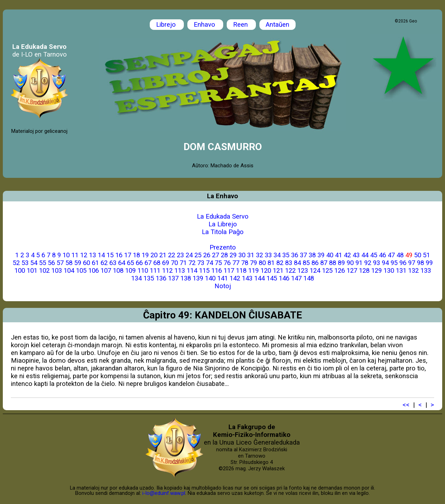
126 (340, 271)
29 (233, 255)
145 (272, 278)
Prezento (223, 247)
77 (236, 263)
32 (259, 255)
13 (92, 255)
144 (259, 278)
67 (148, 263)
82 (280, 263)
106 (93, 271)
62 (104, 263)
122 (290, 271)
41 (338, 255)
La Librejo (223, 224)
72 (192, 263)
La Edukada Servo (223, 217)
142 (235, 278)
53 (25, 263)
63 (113, 263)
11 (75, 255)
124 (315, 271)
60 (86, 263)
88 (333, 263)
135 (149, 278)
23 (180, 255)
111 (155, 271)
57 (60, 263)
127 (352, 271)
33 (268, 255)
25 (198, 255)
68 (157, 263)
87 (324, 263)
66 (139, 263)
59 (78, 263)
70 (174, 263)
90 (350, 263)
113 (180, 271)
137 (173, 278)
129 (376, 271)
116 (217, 271)
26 (207, 255)
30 (242, 255)
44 (365, 255)
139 (198, 278)
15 (110, 255)
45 (374, 255)
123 (303, 271)
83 (289, 263)
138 (186, 278)
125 (327, 271)
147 (296, 278)
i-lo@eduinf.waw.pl (164, 493)
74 (209, 263)
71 (183, 263)
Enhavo (205, 25)
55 (43, 263)
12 (84, 255)
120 (266, 271)
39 (321, 255)
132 (413, 271)
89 (341, 263)
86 (315, 263)
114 (192, 271)
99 (429, 263)
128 (364, 271)
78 (245, 263)
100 (20, 271)
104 (69, 271)
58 (69, 263)
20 (154, 255)
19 (145, 255)
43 (356, 255)
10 (66, 255)
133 (426, 271)
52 (16, 263)
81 (271, 263)
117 (229, 271)
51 (426, 255)
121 (278, 271)
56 (51, 263)
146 (284, 278)
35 (286, 255)
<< (406, 405)
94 (385, 263)
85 (306, 263)
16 (119, 255)
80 (262, 263)
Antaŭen (278, 25)
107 (106, 271)
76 (227, 263)
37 (303, 255)
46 (382, 255)
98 (420, 263)
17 (128, 255)
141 (222, 278)
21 (163, 255)
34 (277, 255)
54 (34, 263)
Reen (241, 25)
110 (143, 271)
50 (418, 255)
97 (412, 263)
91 (359, 263)
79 (253, 263)
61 (95, 263)
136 (161, 278)
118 (241, 271)
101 (32, 271)
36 (295, 255)
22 (172, 255)
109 (130, 271)
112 (167, 271)
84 (297, 263)
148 (309, 278)
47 (391, 255)
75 (218, 263)
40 (330, 255)
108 (118, 271)
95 (394, 263)
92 (368, 263)
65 (130, 263)
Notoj (223, 286)
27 (215, 255)
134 (136, 278)
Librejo (167, 25)
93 (376, 263)
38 (312, 255)
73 (201, 263)
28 (224, 255)
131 (401, 271)
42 (347, 255)
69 (166, 263)
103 (57, 271)
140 (210, 278)
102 (44, 271)
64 (122, 263)
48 (400, 255)
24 (189, 255)
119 (253, 271)
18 (136, 255)
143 (247, 278)
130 (389, 271)
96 (403, 263)
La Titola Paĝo (223, 232)
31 (251, 255)
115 (204, 271)
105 (81, 271)
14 (101, 255)
